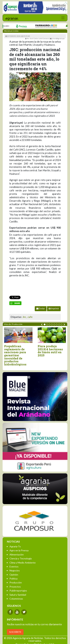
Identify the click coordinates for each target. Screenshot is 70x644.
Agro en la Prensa (19, 550)
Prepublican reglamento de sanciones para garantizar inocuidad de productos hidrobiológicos (15, 355)
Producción (16, 582)
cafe (30, 317)
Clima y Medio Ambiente (23, 563)
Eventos (14, 567)
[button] (45, 324)
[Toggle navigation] (63, 18)
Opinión (14, 575)
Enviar (41, 309)
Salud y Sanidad (18, 595)
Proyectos (15, 587)
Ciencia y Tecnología (21, 558)
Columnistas (16, 599)
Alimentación (17, 554)
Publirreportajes (18, 591)
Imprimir (54, 309)
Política (13, 579)
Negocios (15, 570)
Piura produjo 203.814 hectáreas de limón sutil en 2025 (50, 351)
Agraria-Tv (15, 546)
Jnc (24, 317)
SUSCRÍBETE (15, 632)
